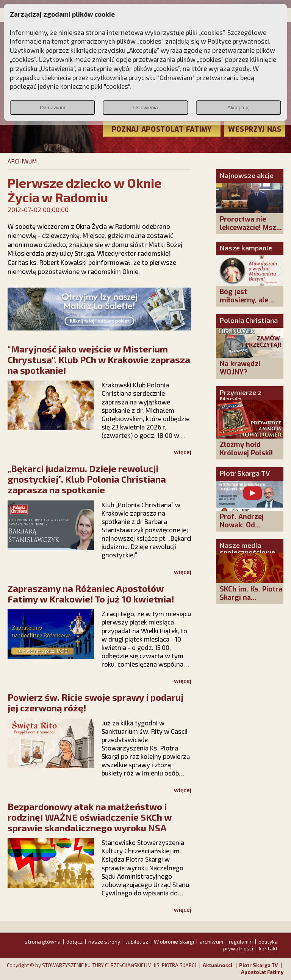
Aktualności (217, 965)
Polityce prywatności (238, 41)
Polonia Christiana (249, 320)
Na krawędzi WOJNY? (240, 368)
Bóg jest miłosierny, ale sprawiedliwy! (244, 300)
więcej (183, 452)
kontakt (268, 948)
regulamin (241, 941)
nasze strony (104, 941)
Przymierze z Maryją (241, 396)
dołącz (74, 941)
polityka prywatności (250, 945)
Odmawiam (52, 108)
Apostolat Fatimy (262, 972)
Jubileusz (137, 941)
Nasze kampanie (246, 248)
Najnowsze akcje (247, 175)
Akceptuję (239, 108)
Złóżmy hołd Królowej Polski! (246, 449)
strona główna (43, 941)
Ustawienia (145, 108)
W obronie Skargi (174, 941)
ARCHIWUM (22, 161)
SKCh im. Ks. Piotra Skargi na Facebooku (251, 598)
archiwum (211, 941)
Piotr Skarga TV (245, 473)
